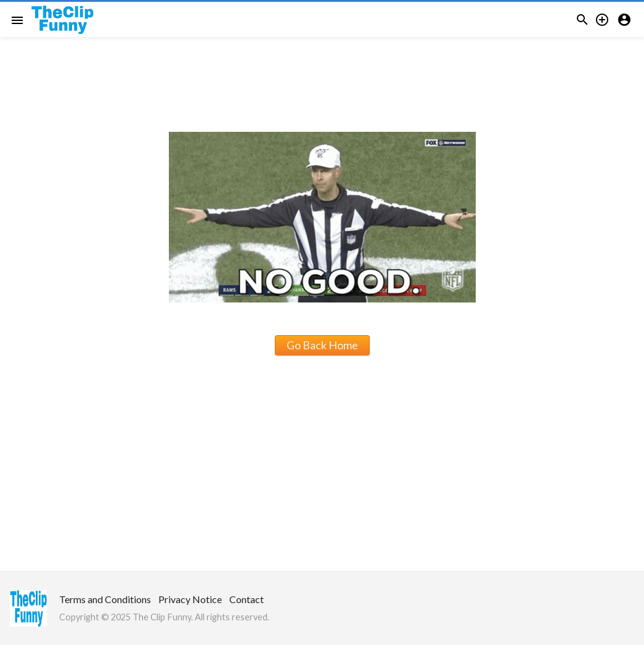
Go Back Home (322, 345)
